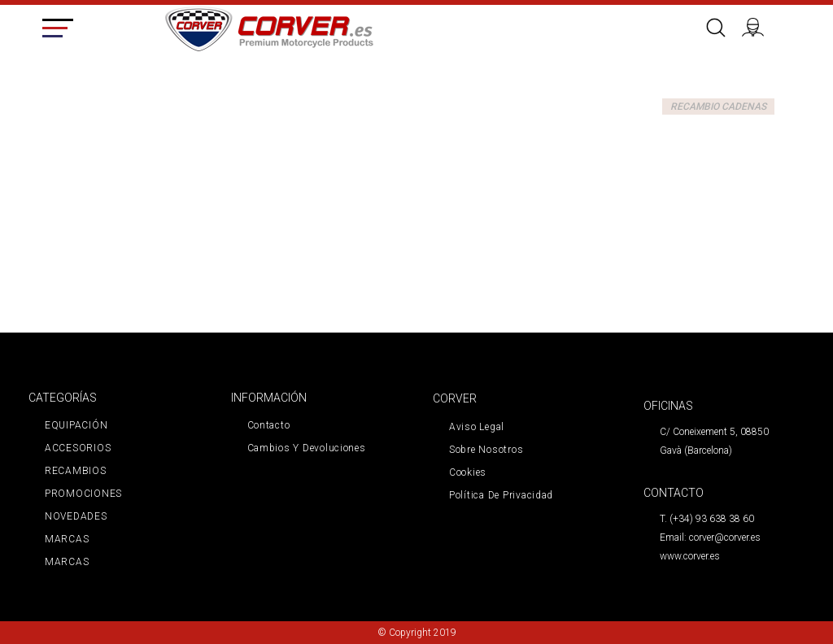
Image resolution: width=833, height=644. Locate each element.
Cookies (468, 472)
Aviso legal (477, 427)
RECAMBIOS (75, 471)
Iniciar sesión (758, 25)
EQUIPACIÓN (76, 425)
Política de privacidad (501, 495)
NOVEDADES (76, 516)
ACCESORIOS (78, 448)
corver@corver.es (725, 537)
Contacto (269, 425)
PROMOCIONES (83, 494)
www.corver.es (690, 556)
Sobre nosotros (486, 450)
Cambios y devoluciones (307, 448)
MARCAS (67, 539)
